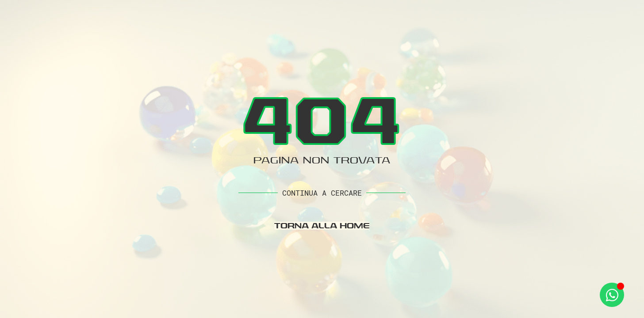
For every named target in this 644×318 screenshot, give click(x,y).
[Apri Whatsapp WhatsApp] (612, 295)
